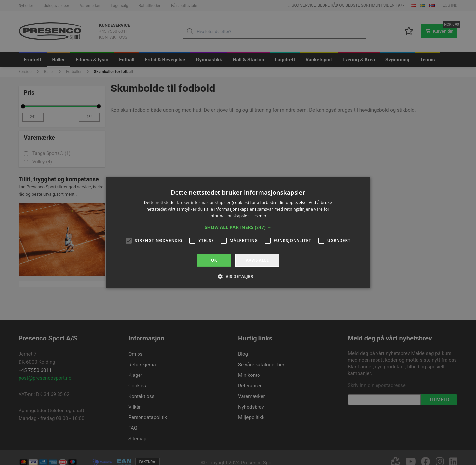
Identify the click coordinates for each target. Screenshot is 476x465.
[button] (238, 227)
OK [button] (214, 260)
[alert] (238, 232)
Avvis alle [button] (257, 260)
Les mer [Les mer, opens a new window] (259, 216)
